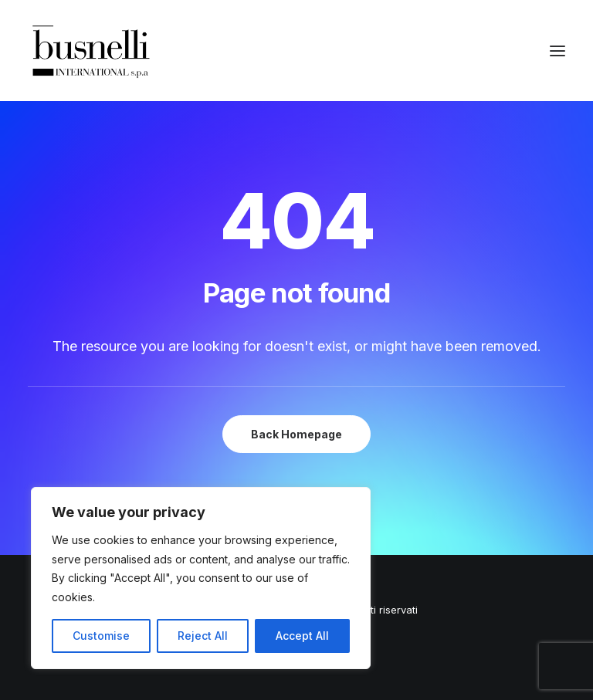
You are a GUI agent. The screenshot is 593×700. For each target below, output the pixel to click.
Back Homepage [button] (296, 434)
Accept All (302, 636)
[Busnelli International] (91, 51)
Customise (101, 636)
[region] (201, 578)
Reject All (203, 636)
